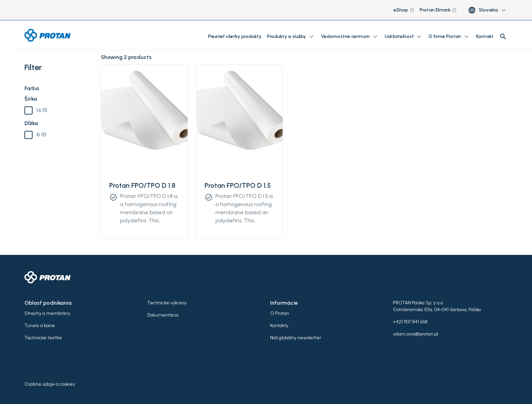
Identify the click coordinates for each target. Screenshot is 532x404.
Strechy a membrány (47, 313)
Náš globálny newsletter (296, 338)
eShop (404, 10)
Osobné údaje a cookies (50, 384)
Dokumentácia (163, 315)
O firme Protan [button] (450, 37)
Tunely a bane (40, 326)
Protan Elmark (438, 10)
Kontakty (279, 326)
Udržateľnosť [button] (404, 37)
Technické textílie (43, 338)
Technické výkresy (167, 303)
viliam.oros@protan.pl (415, 334)
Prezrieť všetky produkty (235, 36)
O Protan (280, 313)
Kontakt (485, 36)
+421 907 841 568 (410, 322)
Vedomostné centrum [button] (350, 37)
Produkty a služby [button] (291, 37)
